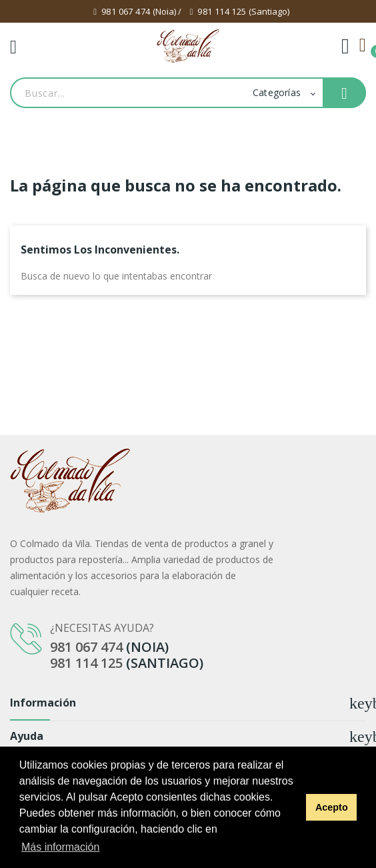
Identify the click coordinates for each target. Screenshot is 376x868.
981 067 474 (126, 11)
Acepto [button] (332, 807)
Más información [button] (60, 847)
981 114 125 (222, 11)
